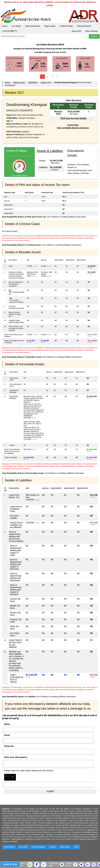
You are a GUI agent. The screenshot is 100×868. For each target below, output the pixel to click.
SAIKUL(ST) (46, 82)
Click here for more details (73, 118)
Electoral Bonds (84, 26)
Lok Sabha (16, 26)
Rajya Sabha (50, 26)
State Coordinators (38, 847)
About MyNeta (92, 31)
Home (5, 26)
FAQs (76, 847)
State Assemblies (33, 26)
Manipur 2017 (19, 82)
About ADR (76, 31)
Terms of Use (65, 847)
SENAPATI (33, 82)
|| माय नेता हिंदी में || (10, 31)
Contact (53, 847)
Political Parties (66, 26)
